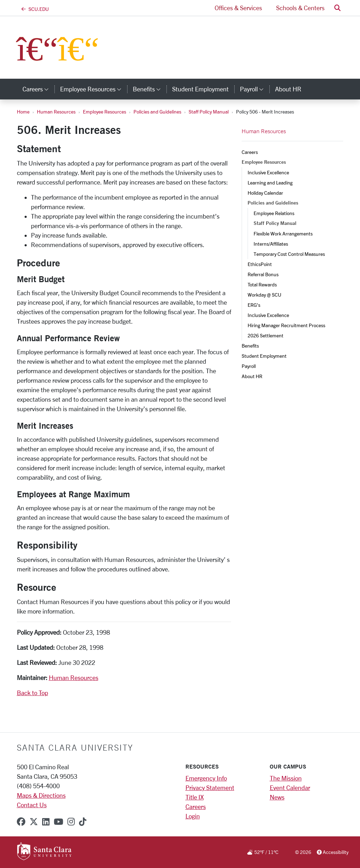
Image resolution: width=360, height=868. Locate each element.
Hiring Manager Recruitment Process (286, 325)
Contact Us (32, 805)
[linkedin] (46, 822)
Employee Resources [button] (94, 89)
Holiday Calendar (265, 193)
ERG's (254, 305)
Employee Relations (274, 213)
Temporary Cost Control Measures (289, 254)
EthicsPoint (260, 264)
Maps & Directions (41, 795)
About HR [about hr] (288, 89)
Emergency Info (206, 778)
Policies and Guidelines (157, 112)
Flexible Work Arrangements (283, 234)
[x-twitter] (34, 822)
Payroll (249, 366)
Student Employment (264, 356)
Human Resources (56, 112)
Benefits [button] (150, 89)
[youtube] (58, 822)
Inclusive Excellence (268, 172)
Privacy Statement (210, 788)
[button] (338, 8)
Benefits (250, 346)
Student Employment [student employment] (200, 89)
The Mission (286, 778)
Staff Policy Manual (209, 112)
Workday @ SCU (264, 295)
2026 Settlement (266, 335)
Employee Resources (104, 112)
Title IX (195, 797)
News (277, 797)
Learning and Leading (270, 183)
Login (193, 816)
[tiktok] (83, 822)
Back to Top (32, 693)
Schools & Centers (300, 8)
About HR (252, 376)
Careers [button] (38, 89)
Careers (250, 152)
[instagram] (71, 822)
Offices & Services (238, 8)
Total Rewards (262, 284)
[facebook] (21, 822)
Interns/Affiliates (271, 244)
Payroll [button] (255, 89)
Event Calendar (290, 788)
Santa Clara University (75, 747)
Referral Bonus (263, 274)
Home (23, 112)
